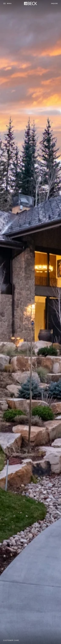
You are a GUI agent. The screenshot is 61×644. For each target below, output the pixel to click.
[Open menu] (7, 3)
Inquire (54, 3)
